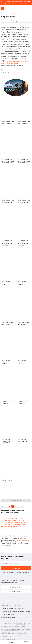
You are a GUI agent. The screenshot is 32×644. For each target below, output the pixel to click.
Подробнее (10, 642)
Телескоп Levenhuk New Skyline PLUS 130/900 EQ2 (23, 283)
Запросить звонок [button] (17, 587)
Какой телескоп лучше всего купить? (14, 520)
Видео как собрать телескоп (12, 516)
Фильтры (15, 21)
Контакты (28, 611)
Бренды (14, 611)
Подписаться (16, 568)
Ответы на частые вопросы (11, 526)
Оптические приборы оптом (9, 608)
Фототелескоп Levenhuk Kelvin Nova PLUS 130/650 (24, 322)
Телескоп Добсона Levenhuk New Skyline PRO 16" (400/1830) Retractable (24, 243)
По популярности (6, 70)
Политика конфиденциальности (9, 639)
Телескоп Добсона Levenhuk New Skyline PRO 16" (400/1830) (8, 201)
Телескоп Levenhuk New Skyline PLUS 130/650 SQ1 (23, 362)
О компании (5, 605)
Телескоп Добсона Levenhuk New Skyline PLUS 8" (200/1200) (24, 122)
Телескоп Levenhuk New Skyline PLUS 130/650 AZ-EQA (7, 441)
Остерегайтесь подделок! (8, 617)
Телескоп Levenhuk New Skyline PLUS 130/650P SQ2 (23, 402)
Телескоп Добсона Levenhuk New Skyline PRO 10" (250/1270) (8, 161)
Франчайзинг (12, 614)
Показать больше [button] (16, 501)
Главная (3, 14)
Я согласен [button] (25, 642)
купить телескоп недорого (21, 540)
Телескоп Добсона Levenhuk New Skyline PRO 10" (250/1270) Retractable (24, 201)
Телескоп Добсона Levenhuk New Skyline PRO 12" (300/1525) (24, 161)
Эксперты (4, 614)
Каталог (9, 14)
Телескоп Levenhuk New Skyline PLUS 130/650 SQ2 (7, 402)
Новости (21, 608)
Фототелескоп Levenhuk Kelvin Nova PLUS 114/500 (8, 322)
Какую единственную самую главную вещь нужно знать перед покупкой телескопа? (16, 523)
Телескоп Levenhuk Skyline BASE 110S (23, 440)
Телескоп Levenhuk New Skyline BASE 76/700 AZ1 (7, 283)
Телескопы (15, 14)
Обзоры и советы (6, 611)
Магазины (21, 611)
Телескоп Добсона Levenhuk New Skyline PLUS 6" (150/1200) (8, 122)
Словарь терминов (9, 529)
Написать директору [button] (17, 591)
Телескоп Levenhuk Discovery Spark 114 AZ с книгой (8, 481)
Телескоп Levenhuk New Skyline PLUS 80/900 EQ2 (7, 362)
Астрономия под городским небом (14, 518)
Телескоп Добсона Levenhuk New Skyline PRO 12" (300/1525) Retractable (8, 243)
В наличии (6, 72)
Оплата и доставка (14, 605)
